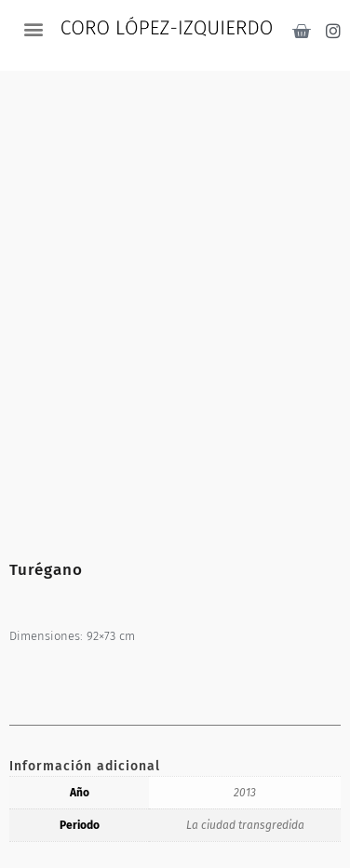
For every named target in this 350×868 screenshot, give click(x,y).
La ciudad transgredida (245, 825)
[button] (33, 28)
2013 (245, 793)
